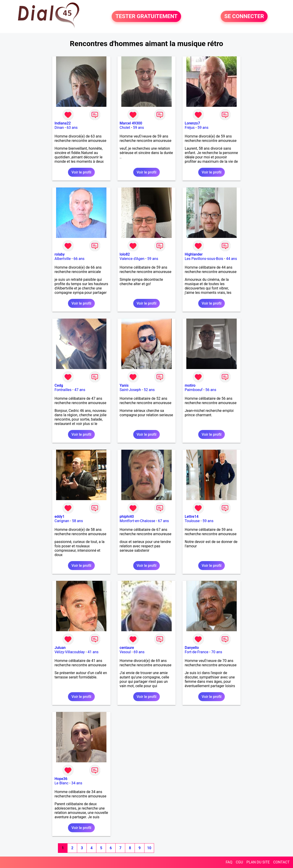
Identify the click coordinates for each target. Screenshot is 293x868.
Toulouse (192, 521)
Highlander (194, 254)
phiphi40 (127, 517)
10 (149, 848)
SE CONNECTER (244, 17)
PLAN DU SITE (258, 862)
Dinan (59, 128)
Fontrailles (63, 390)
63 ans (72, 128)
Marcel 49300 (131, 123)
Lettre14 (192, 517)
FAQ (229, 862)
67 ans (163, 521)
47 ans (80, 390)
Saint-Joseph (130, 390)
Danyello (192, 648)
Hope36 (61, 779)
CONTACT (281, 862)
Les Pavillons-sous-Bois (204, 259)
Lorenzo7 (192, 123)
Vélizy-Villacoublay (70, 652)
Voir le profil (81, 172)
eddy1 (60, 517)
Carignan (62, 521)
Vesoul (125, 652)
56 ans (211, 390)
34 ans (77, 783)
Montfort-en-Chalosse (137, 521)
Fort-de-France (197, 652)
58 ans (77, 521)
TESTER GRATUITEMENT (146, 17)
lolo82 (125, 254)
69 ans (139, 652)
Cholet (125, 128)
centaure (127, 648)
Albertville (63, 259)
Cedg (59, 385)
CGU (239, 862)
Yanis (124, 385)
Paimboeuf (194, 390)
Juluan (60, 648)
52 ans (149, 390)
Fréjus (190, 128)
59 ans (138, 128)
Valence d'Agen (132, 259)
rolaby (60, 254)
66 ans (79, 259)
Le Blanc (61, 783)
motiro (190, 385)
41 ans (93, 652)
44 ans (231, 259)
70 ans (217, 652)
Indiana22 (63, 123)
